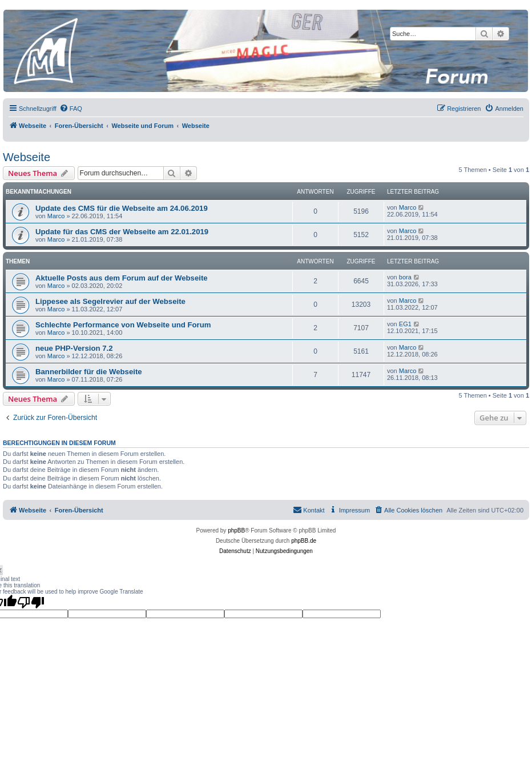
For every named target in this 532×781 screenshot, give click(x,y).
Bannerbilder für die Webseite (89, 372)
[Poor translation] (31, 602)
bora (405, 277)
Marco (56, 216)
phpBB (236, 530)
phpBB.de (304, 541)
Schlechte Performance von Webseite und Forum (123, 325)
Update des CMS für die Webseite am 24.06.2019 (122, 208)
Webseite (27, 157)
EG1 (405, 324)
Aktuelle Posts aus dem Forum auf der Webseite (122, 278)
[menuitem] (71, 109)
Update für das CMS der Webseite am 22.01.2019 (122, 232)
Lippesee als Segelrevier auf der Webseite (110, 301)
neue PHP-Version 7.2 (74, 348)
